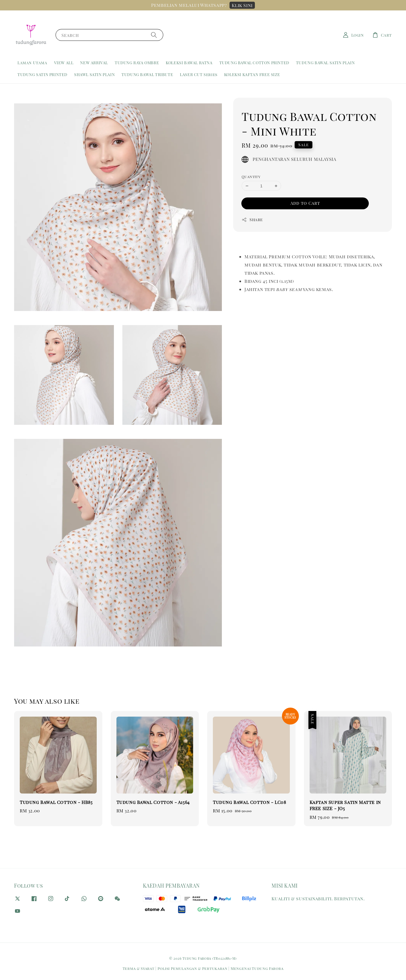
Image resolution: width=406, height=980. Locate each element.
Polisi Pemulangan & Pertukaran (193, 968)
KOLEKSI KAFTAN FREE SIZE (252, 75)
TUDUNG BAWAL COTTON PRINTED (254, 63)
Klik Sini (242, 5)
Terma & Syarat (139, 968)
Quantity (251, 176)
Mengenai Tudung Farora (257, 968)
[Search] (154, 35)
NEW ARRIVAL (94, 63)
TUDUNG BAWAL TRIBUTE (147, 75)
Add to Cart (305, 203)
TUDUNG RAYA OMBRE (137, 63)
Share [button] (252, 220)
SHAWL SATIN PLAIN (94, 75)
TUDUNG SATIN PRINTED (42, 75)
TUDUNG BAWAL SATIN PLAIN (325, 63)
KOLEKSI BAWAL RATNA (189, 63)
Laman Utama (32, 63)
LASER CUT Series (199, 75)
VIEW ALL (64, 63)
